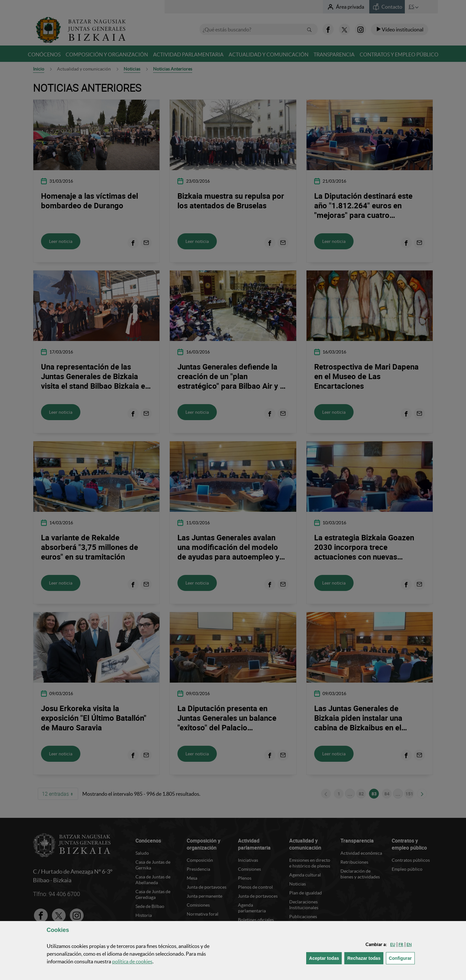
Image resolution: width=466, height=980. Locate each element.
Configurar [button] (402, 958)
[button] (393, 945)
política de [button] (132, 961)
